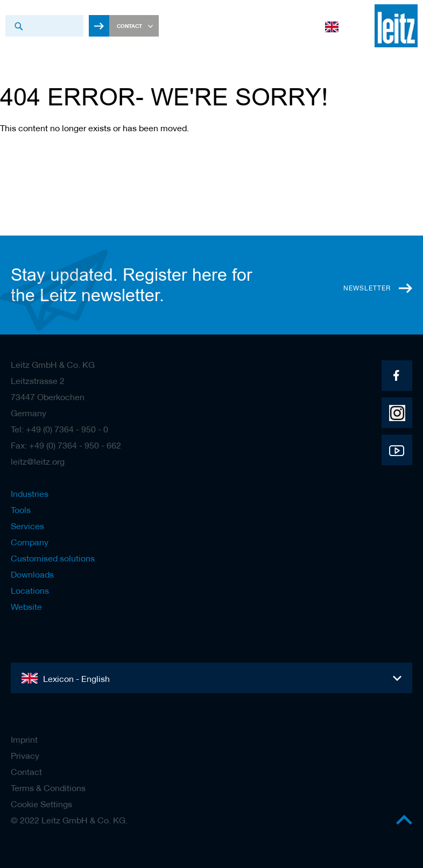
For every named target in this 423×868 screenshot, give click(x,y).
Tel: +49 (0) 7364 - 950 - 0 (59, 429)
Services (27, 526)
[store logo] (391, 26)
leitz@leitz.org (38, 461)
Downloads (32, 574)
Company (30, 542)
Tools (21, 510)
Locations (30, 590)
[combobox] (44, 26)
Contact (26, 772)
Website (26, 607)
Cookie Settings (41, 804)
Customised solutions (53, 558)
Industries (30, 494)
